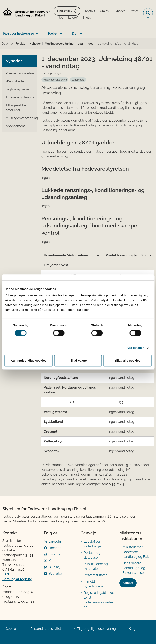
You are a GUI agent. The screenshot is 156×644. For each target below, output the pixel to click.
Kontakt (128, 583)
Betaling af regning (17, 579)
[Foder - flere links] (60, 32)
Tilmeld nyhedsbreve (93, 584)
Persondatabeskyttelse (47, 629)
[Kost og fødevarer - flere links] (36, 32)
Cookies (12, 629)
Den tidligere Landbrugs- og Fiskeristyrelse (134, 568)
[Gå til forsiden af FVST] (25, 13)
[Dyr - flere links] (80, 32)
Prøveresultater (95, 575)
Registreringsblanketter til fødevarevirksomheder (99, 600)
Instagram (56, 554)
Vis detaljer (136, 348)
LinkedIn (55, 541)
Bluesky (55, 567)
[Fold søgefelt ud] (148, 13)
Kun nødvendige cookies (29, 360)
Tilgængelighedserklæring (96, 629)
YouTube (55, 573)
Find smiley (65, 11)
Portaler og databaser (92, 555)
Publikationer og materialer (96, 566)
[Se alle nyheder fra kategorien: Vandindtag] (78, 80)
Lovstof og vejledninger (93, 544)
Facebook (56, 548)
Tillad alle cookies (127, 360)
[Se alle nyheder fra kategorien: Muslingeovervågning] (55, 80)
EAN (6, 574)
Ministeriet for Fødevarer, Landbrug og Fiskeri (137, 552)
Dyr (75, 33)
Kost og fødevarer (19, 33)
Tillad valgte (78, 360)
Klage (133, 629)
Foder (53, 33)
